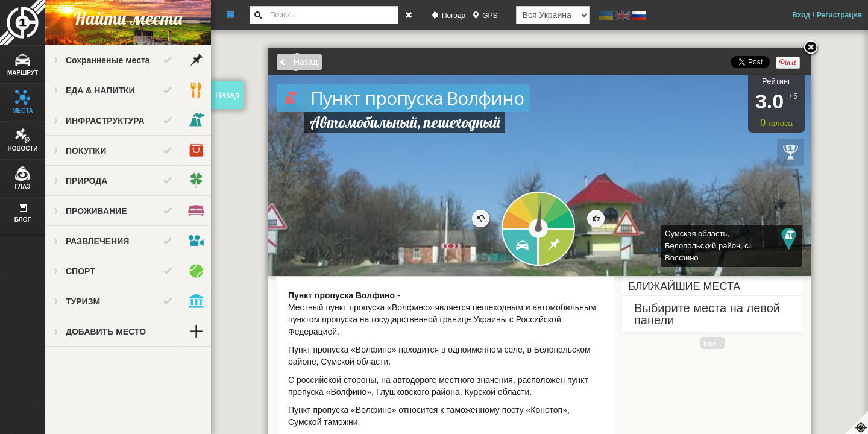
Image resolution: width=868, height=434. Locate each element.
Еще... (712, 343)
